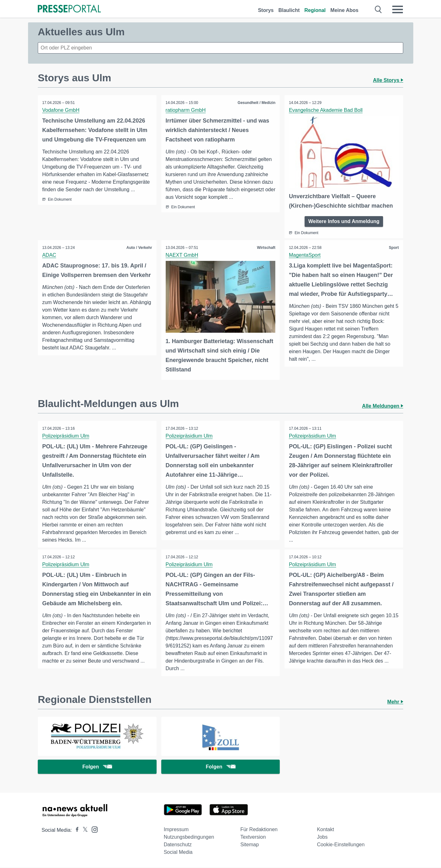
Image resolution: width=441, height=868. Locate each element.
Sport (394, 247)
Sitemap (250, 845)
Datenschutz (178, 845)
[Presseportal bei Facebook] (75, 831)
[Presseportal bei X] (83, 831)
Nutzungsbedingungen (189, 838)
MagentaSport (305, 255)
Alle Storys (388, 80)
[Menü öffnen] (398, 9)
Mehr (395, 701)
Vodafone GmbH (61, 110)
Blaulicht (289, 10)
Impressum (176, 830)
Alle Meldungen (383, 405)
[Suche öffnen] (378, 9)
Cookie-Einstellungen (341, 845)
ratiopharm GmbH (186, 110)
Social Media (178, 853)
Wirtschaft (266, 247)
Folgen (97, 767)
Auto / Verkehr (139, 247)
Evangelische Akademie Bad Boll (326, 110)
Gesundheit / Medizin (256, 103)
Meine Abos (344, 10)
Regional (315, 10)
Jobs (322, 838)
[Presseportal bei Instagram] (93, 830)
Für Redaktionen (259, 830)
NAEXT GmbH (182, 255)
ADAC (49, 255)
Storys (266, 10)
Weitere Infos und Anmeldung (344, 221)
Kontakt (325, 830)
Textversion (253, 838)
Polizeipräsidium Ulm (66, 435)
